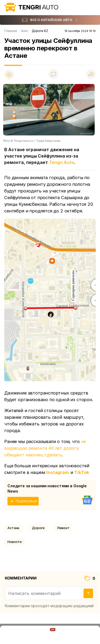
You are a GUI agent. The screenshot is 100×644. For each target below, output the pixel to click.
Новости (15, 542)
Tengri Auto (62, 162)
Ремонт (63, 528)
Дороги (38, 528)
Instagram (58, 472)
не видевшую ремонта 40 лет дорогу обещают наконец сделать (45, 448)
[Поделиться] (91, 75)
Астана (13, 528)
